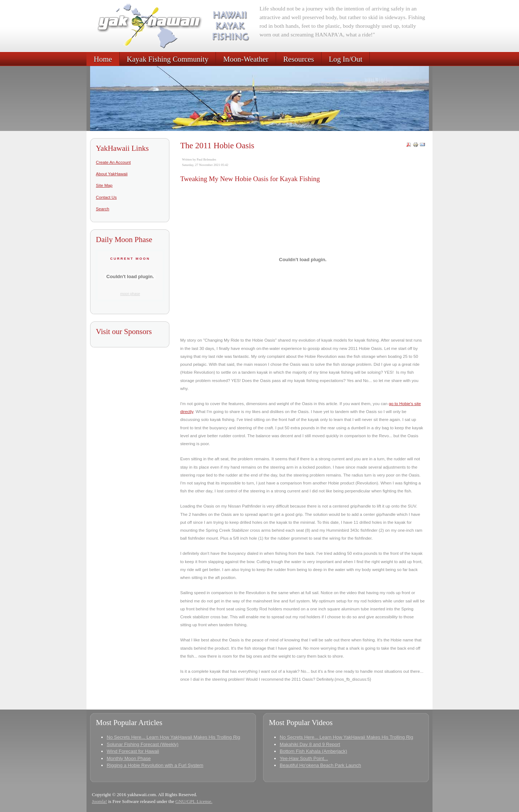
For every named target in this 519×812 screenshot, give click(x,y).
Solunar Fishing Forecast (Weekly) (143, 744)
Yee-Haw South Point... (304, 758)
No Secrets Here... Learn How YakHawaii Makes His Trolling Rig (173, 737)
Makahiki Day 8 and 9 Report (310, 744)
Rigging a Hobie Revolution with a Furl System (155, 765)
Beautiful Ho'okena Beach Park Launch (320, 765)
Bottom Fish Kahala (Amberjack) (313, 751)
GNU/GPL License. (194, 801)
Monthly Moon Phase (129, 758)
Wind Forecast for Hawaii (133, 751)
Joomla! (99, 801)
